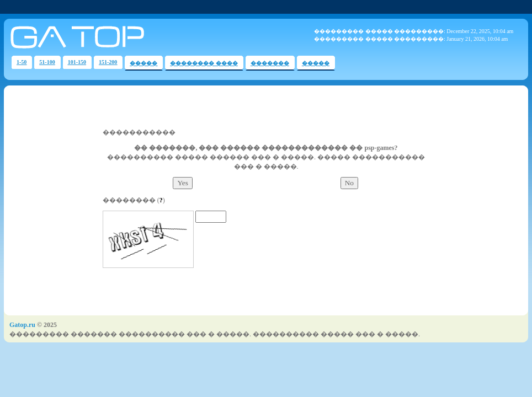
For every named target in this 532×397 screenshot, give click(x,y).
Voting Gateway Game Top (159, 37)
